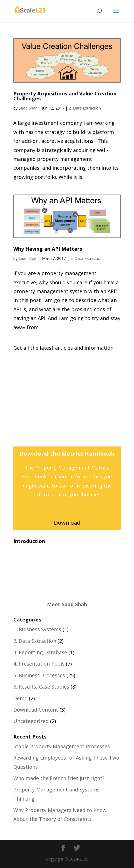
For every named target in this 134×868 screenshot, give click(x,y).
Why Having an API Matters (48, 249)
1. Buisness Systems (37, 629)
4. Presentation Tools (39, 664)
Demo (20, 698)
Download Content (36, 710)
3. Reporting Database (40, 652)
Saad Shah (28, 108)
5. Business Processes (39, 675)
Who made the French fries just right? (59, 778)
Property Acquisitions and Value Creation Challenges (65, 96)
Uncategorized (31, 721)
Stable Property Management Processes (62, 746)
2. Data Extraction (85, 108)
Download (67, 523)
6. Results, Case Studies (41, 687)
